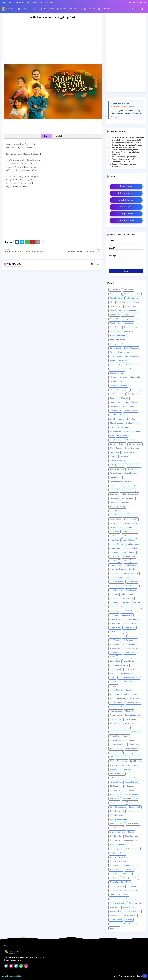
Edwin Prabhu (115, 432)
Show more (95, 264)
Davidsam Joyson (117, 419)
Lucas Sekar (130, 669)
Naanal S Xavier (133, 703)
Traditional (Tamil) (117, 903)
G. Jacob (113, 457)
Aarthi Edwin (115, 294)
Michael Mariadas (131, 694)
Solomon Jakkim (116, 849)
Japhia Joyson (133, 544)
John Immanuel (132, 586)
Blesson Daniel (116, 356)
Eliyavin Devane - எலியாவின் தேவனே (127, 145)
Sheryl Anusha (116, 836)
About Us (90, 9)
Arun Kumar (115, 323)
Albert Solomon (133, 298)
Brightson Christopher (119, 361)
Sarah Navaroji (133, 824)
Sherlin (131, 832)
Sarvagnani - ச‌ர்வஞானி (121, 162)
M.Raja (113, 678)
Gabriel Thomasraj (117, 461)
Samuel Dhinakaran (118, 807)
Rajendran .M (133, 757)
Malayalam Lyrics (126, 193)
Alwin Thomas (134, 302)
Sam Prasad (115, 799)
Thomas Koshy (116, 891)
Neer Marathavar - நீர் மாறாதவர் (125, 157)
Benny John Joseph (117, 340)
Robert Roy (132, 778)
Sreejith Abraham (117, 853)
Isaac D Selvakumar (118, 511)
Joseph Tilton (115, 624)
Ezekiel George (116, 448)
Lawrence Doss (125, 657)
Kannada (51, 3)
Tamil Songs (115, 878)
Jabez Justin (115, 532)
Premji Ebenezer (116, 749)
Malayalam (19, 3)
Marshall (113, 686)
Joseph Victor (115, 628)
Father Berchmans (132, 448)
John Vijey (114, 603)
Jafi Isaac (127, 536)
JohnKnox (114, 607)
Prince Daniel (131, 749)
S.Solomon (130, 786)
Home (4, 3)
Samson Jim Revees (118, 803)
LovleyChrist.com (8, 976)
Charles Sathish (116, 382)
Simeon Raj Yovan (131, 840)
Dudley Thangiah (133, 423)
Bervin (112, 352)
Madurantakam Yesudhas (129, 678)
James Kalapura (129, 540)
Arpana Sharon (116, 319)
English (28, 3)
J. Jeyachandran (131, 523)
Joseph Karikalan (117, 619)
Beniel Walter (128, 331)
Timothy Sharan (116, 899)
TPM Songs (127, 874)
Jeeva (124, 553)
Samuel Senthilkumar (118, 820)
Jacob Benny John (130, 532)
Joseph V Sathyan (131, 624)
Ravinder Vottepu (117, 765)
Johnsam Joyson (116, 611)
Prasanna (131, 740)
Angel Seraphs (116, 306)
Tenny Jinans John (130, 878)
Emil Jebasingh (116, 440)
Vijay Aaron (115, 907)
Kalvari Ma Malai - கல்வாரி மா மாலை (127, 143)
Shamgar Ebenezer (117, 832)
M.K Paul (113, 674)
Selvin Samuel (115, 828)
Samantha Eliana (130, 799)
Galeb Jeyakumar (117, 465)
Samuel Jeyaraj (134, 811)
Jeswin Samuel (131, 565)
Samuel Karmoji (116, 815)
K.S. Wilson (114, 644)
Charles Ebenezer (117, 373)
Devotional (47, 9)
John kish (137, 603)
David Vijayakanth (117, 415)
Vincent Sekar (115, 911)
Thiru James (132, 886)
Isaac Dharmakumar (118, 515)
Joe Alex (132, 569)
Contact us (141, 976)
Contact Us (104, 9)
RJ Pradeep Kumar (117, 757)
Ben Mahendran (130, 327)
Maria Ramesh (130, 682)
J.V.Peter (129, 528)
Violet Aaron (115, 916)
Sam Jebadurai (116, 795)
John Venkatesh (127, 598)
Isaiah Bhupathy (131, 519)
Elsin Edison (122, 436)
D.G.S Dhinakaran (117, 394)
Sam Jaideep (130, 790)
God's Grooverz (116, 486)
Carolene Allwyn (116, 365)
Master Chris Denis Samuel (121, 690)
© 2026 (18, 976)
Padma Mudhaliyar (133, 715)
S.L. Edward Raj (116, 786)
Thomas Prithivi (131, 891)
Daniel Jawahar (134, 394)
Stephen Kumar (116, 866)
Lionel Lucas (129, 661)
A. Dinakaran (115, 290)
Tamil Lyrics (126, 187)
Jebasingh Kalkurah (131, 548)
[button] (142, 9)
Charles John (135, 377)
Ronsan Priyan (116, 782)
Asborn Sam (128, 323)
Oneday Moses (116, 715)
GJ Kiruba (124, 457)
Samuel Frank (135, 807)
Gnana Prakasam (131, 473)
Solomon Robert (133, 849)
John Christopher (117, 582)
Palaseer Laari (116, 719)
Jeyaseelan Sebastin (118, 569)
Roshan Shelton (131, 782)
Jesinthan (114, 561)
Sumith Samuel (116, 870)
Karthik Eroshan (133, 649)
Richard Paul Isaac (117, 778)
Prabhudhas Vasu (117, 732)
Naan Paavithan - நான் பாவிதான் (128, 138)
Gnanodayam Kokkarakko (120, 482)
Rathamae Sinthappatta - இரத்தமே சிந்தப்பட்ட (126, 153)
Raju (112, 761)
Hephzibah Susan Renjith (120, 503)
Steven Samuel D (132, 866)
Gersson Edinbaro (117, 469)
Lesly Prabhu (115, 661)
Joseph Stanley (133, 619)
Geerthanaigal (133, 465)
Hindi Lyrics (126, 207)
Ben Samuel (115, 331)
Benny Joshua (115, 348)
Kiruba (113, 657)
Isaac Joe (133, 515)
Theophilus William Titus (120, 882)
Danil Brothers (116, 402)
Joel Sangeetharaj (131, 573)
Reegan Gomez (133, 765)
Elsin (112, 436)
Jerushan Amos (129, 557)
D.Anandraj (136, 390)
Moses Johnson (135, 699)
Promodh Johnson (132, 753)
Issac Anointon (116, 523)
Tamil (11, 3)
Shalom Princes (131, 828)
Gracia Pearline (128, 490)
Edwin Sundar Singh (132, 432)
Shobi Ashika (115, 840)
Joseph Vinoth (129, 628)
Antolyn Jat (114, 315)
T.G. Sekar (129, 870)
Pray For (62, 9)
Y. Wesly (129, 920)
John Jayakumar (116, 590)
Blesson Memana (132, 356)
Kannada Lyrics (126, 220)
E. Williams (114, 427)
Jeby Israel (114, 553)
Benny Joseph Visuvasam (120, 344)
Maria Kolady (115, 682)
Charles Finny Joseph (118, 377)
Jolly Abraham (132, 611)
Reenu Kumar (115, 770)
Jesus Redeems (116, 565)
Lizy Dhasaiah (116, 669)
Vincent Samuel (129, 907)
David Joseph (128, 407)
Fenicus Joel (115, 452)
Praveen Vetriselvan (118, 745)
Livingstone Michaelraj (119, 665)
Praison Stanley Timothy (120, 736)
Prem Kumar (134, 745)
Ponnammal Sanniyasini (120, 728)
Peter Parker (130, 724)
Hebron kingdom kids (129, 494)
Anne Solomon (130, 311)
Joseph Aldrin (127, 615)
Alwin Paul (121, 302)
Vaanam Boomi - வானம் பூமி (123, 159)
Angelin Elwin (130, 306)
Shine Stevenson (131, 836)
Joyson (127, 632)
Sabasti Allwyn (116, 790)
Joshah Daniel (115, 632)
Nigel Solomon (116, 711)
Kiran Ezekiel (130, 653)
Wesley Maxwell (130, 916)
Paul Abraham (131, 719)
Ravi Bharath (135, 761)
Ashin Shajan (115, 327)
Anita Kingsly (115, 311)
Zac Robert (114, 928)
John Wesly (126, 603)
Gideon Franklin (134, 469)
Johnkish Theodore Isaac (131, 607)
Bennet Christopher (118, 336)
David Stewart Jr (131, 411)
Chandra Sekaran (128, 369)
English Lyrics (126, 200)
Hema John (114, 498)
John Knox (114, 594)
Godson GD (130, 486)
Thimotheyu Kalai (117, 886)
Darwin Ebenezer (132, 402)
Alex (112, 302)
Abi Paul (137, 294)
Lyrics (32, 9)
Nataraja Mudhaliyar (118, 707)
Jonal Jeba (114, 615)
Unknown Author (135, 903)
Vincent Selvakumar (132, 911)
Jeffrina (132, 553)
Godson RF (114, 490)
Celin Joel (114, 369)
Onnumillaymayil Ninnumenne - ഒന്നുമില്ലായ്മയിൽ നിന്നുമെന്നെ (125, 149)
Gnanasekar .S (116, 477)
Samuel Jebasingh (117, 811)
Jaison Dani (115, 540)
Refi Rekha (128, 770)
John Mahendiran (129, 594)
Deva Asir (131, 419)
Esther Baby (130, 440)
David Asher (115, 407)
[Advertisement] (54, 44)
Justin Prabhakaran (118, 636)
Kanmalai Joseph (117, 649)
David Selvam (115, 411)
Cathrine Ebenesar (134, 365)
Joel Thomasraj (116, 578)
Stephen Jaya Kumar (118, 861)
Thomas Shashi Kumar (119, 895)
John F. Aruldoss (116, 586)
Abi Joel (127, 294)
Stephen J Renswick (117, 857)
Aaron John (128, 290)
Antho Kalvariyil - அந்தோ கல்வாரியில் (127, 140)
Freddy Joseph (128, 452)
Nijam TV (129, 711)
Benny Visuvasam (131, 348)
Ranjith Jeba (122, 761)
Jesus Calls (125, 561)
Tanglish (59, 136)
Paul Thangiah (116, 724)
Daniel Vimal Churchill (119, 398)
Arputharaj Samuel (133, 319)
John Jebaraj (131, 590)
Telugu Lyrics (126, 214)
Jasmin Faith (115, 548)
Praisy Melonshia (117, 740)
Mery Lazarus (115, 694)
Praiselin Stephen (134, 732)
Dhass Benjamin (116, 423)
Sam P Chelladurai (132, 795)
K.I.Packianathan (130, 640)
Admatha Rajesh (116, 298)
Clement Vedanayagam (119, 390)
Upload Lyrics (75, 9)
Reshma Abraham (117, 774)
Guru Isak (114, 494)
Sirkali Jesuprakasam (118, 845)
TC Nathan (114, 874)
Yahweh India (115, 924)
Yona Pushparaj (130, 924)
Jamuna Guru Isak (117, 544)
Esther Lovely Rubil (118, 444)
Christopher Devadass (119, 386)
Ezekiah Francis (135, 444)
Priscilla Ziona (116, 753)
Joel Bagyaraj (115, 573)
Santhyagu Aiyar (117, 824)
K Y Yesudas (115, 640)
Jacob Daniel (115, 536)
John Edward (132, 582)
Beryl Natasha (124, 352)
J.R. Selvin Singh (116, 528)
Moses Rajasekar (117, 703)
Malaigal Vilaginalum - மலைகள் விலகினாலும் (124, 165)
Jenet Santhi (115, 557)
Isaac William (115, 519)
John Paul (114, 598)
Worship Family (116, 920)
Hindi (35, 3)
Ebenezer (126, 427)
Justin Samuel (134, 636)
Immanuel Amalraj (117, 507)
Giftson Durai (115, 473)
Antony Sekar (128, 315)
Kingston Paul (115, 653)
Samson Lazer (134, 803)
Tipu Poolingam (132, 899)
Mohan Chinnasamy (118, 699)
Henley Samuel (128, 498)
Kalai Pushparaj (128, 644)
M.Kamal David (127, 674)
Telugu (42, 3)
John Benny (130, 578)
